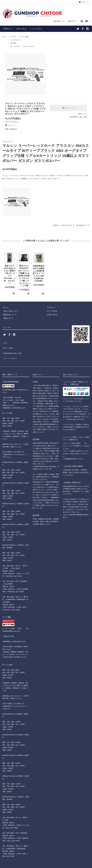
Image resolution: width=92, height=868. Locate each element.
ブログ (5, 342)
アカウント (85, 2)
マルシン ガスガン (29, 46)
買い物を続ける (83, 225)
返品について (83, 114)
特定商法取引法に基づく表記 (13, 349)
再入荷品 (13, 43)
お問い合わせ (21, 29)
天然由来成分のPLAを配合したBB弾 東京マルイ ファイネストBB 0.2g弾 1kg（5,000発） (39, 273)
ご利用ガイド (8, 29)
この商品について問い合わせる (63, 225)
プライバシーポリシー (11, 353)
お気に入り (11, 125)
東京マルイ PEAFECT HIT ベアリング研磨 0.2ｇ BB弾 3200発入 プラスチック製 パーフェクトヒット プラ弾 (24, 276)
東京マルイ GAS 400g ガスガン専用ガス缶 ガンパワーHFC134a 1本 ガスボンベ (10, 275)
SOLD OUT (69, 108)
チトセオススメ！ (16, 40)
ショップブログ (36, 29)
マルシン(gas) (24, 37)
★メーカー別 (15, 46)
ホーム (5, 37)
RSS (4, 346)
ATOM (10, 346)
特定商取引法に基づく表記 (78, 117)
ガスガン (13, 37)
